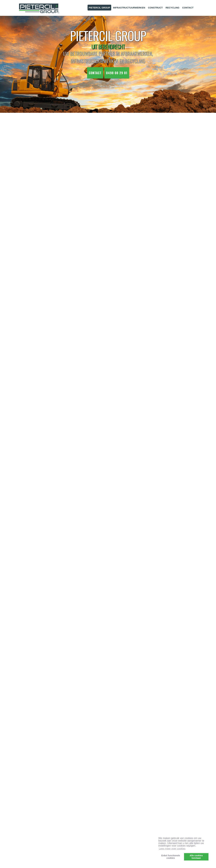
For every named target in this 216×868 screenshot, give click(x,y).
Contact (95, 73)
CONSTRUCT (155, 8)
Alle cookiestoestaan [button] (196, 857)
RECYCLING (172, 8)
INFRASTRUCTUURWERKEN (129, 8)
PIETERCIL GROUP (99, 8)
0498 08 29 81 (117, 73)
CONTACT (188, 8)
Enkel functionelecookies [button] (171, 857)
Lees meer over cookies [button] (172, 849)
